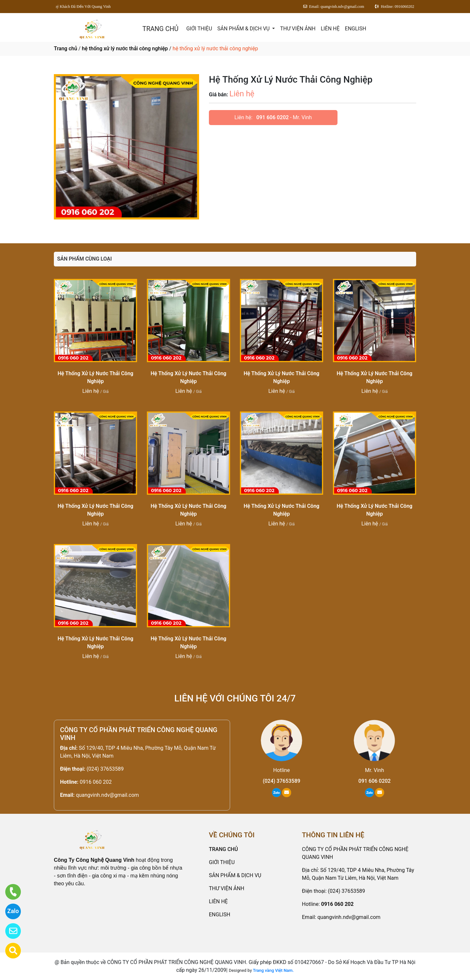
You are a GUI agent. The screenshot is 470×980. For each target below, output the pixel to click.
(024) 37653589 (105, 769)
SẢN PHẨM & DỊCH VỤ (244, 29)
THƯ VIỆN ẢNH (298, 29)
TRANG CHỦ (160, 29)
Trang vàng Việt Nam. (273, 970)
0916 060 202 (96, 782)
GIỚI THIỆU (199, 29)
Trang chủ (65, 48)
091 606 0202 (272, 117)
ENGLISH (356, 29)
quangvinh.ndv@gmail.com (107, 795)
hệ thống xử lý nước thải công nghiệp (125, 48)
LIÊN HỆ (330, 29)
